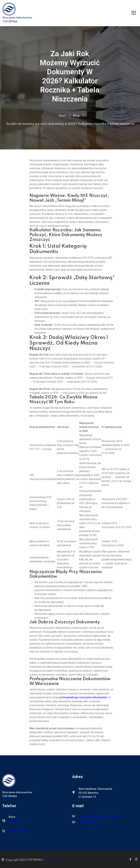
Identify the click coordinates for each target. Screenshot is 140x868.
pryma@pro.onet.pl (89, 823)
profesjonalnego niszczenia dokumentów (83, 697)
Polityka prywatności (58, 860)
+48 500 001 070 (19, 821)
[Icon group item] (130, 859)
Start (62, 116)
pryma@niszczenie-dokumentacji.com (100, 817)
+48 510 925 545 (18, 832)
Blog (76, 116)
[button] (134, 13)
